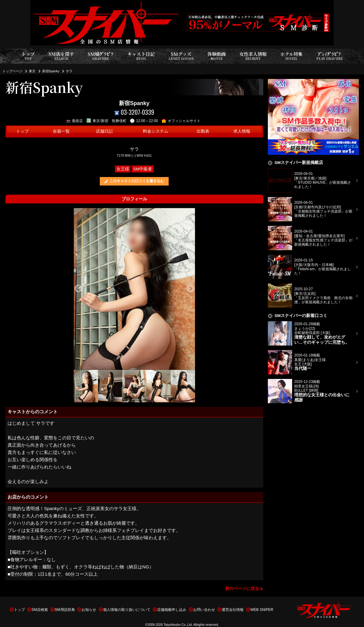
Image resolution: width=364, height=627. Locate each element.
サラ (69, 71)
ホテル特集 (292, 56)
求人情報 (242, 131)
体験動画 (217, 56)
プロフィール (134, 199)
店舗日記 (104, 131)
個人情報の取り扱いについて (127, 610)
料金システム (156, 131)
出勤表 (203, 131)
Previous (78, 289)
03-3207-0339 (134, 112)
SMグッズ (181, 56)
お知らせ (89, 610)
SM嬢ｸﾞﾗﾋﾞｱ (101, 56)
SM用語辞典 (65, 610)
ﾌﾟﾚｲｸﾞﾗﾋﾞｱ (330, 56)
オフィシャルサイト (181, 121)
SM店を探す (61, 56)
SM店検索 (40, 610)
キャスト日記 (141, 56)
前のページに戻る (242, 589)
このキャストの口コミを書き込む (137, 181)
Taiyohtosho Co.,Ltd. (178, 625)
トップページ (12, 71)
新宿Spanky (51, 71)
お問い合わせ (204, 610)
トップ (28, 56)
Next (190, 289)
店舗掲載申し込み (172, 610)
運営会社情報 (233, 610)
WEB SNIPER (262, 610)
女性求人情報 (253, 56)
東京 (32, 71)
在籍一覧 (61, 131)
